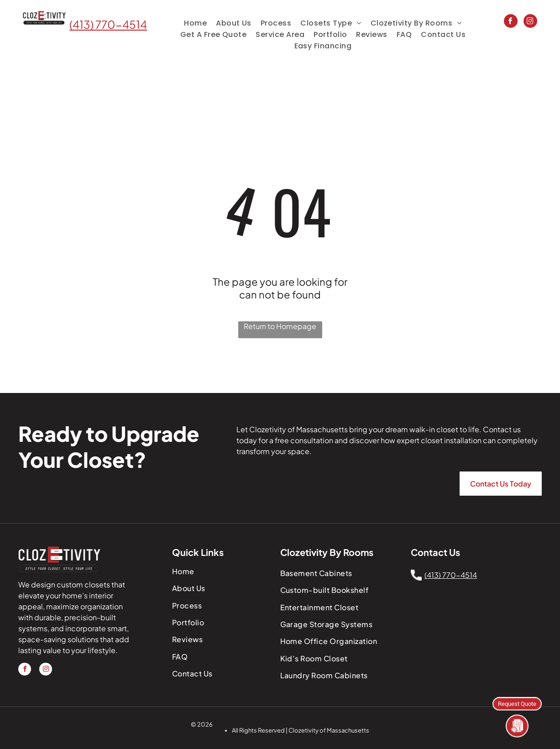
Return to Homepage (280, 326)
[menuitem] (195, 23)
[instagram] (530, 22)
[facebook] (511, 22)
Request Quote (517, 703)
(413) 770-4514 (108, 24)
